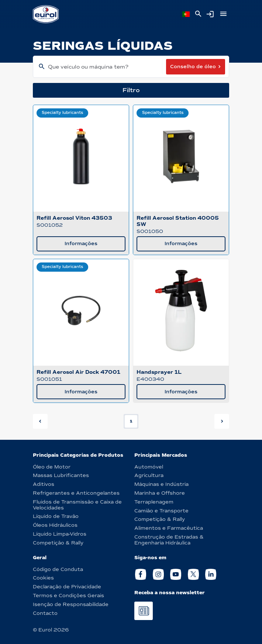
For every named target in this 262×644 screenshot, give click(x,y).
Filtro (131, 90)
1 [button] (131, 421)
